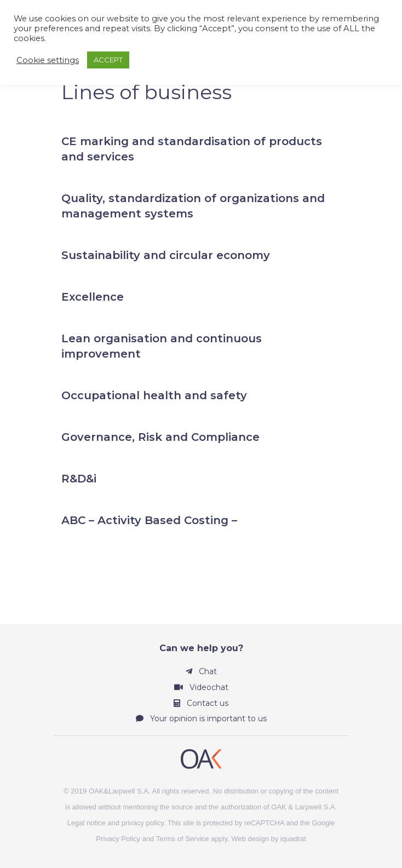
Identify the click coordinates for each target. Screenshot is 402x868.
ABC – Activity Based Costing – (149, 520)
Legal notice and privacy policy (116, 823)
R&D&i (79, 479)
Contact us (201, 703)
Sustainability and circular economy (166, 255)
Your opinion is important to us (201, 718)
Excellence (93, 297)
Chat (201, 671)
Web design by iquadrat (269, 839)
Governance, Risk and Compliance (160, 437)
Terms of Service (183, 839)
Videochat (201, 687)
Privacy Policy (118, 839)
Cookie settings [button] (48, 60)
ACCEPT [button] (108, 60)
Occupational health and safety (154, 395)
